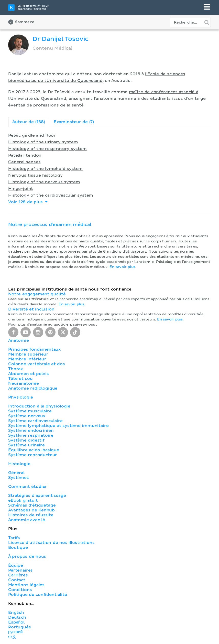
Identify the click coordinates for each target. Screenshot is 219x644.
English (16, 613)
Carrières (18, 575)
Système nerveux (27, 416)
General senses (24, 162)
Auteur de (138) (29, 122)
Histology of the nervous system (44, 182)
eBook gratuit (23, 500)
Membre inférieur (27, 359)
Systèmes (19, 478)
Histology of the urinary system (43, 142)
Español (16, 622)
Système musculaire (30, 411)
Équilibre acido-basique (34, 450)
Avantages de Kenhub (31, 510)
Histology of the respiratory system (47, 149)
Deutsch (17, 617)
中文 (12, 637)
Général (16, 473)
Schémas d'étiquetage (32, 505)
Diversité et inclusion (31, 309)
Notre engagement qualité (37, 294)
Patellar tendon (25, 155)
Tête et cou (20, 379)
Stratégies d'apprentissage (37, 496)
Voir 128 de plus (28, 202)
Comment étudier (28, 487)
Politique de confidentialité (38, 595)
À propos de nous (27, 556)
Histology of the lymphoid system (45, 169)
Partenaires (20, 570)
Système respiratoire (31, 435)
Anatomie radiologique (33, 388)
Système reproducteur (33, 455)
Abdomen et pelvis (28, 374)
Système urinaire (26, 445)
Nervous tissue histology (35, 175)
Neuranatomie (24, 383)
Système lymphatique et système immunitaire (58, 426)
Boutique (18, 548)
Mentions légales (26, 585)
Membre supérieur (28, 354)
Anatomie (19, 340)
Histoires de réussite (31, 515)
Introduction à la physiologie (39, 406)
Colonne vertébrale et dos (37, 364)
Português (20, 627)
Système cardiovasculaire (35, 421)
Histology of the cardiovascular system (51, 195)
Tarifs (14, 538)
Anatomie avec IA (27, 520)
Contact (17, 580)
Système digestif (26, 440)
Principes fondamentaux (35, 349)
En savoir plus (122, 267)
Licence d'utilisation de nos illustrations (51, 543)
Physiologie (21, 397)
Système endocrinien (31, 431)
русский (15, 632)
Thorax (16, 369)
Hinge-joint (21, 189)
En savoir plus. (72, 304)
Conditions (20, 590)
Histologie (19, 464)
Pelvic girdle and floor (32, 135)
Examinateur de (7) (74, 122)
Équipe (16, 565)
